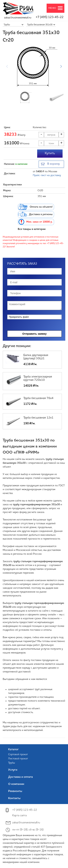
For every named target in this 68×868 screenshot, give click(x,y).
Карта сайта (19, 816)
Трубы (12, 763)
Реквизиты (15, 791)
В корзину (50, 164)
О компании (16, 784)
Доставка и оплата (20, 777)
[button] (61, 66)
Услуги (13, 770)
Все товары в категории (32, 229)
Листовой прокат (18, 759)
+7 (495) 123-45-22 (50, 17)
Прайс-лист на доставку (47, 175)
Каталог (13, 750)
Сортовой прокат (18, 754)
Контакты (14, 798)
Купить (50, 153)
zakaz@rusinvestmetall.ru (18, 18)
